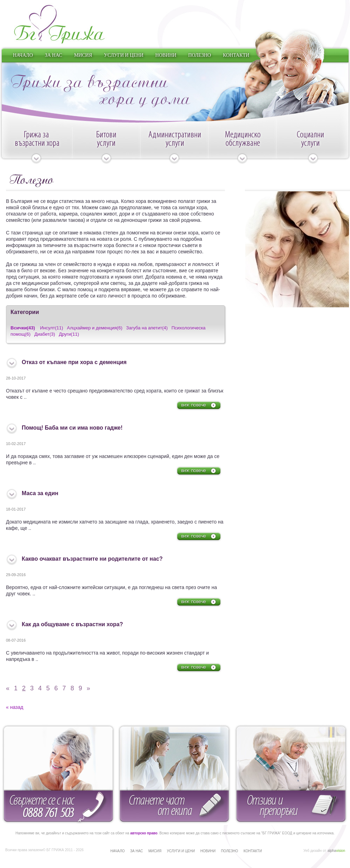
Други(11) (69, 334)
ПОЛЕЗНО (200, 55)
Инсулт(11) (52, 328)
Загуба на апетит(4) (147, 328)
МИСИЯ (83, 55)
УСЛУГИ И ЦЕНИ (124, 55)
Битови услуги (106, 147)
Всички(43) (23, 328)
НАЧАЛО (23, 55)
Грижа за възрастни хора (36, 147)
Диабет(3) (45, 334)
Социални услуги (313, 147)
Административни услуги (174, 147)
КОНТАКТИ (236, 55)
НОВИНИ (166, 55)
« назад (15, 707)
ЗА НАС (54, 55)
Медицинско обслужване (242, 147)
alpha (336, 851)
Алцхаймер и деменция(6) (95, 328)
